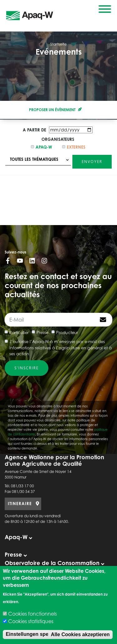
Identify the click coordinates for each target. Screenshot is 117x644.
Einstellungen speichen (34, 634)
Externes (76, 147)
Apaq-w (44, 147)
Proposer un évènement (55, 110)
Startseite (58, 44)
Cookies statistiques (31, 621)
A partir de (34, 130)
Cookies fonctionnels (32, 614)
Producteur (67, 332)
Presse (42, 332)
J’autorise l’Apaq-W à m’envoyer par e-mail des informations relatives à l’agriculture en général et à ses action (61, 348)
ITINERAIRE (20, 504)
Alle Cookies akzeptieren (80, 634)
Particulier (19, 332)
